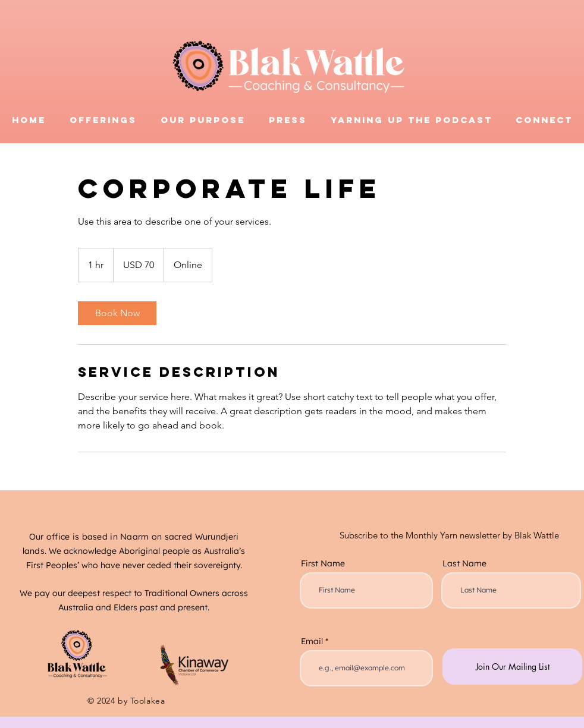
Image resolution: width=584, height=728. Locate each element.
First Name (323, 563)
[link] (117, 313)
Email (312, 641)
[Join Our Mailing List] (512, 666)
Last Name (464, 563)
